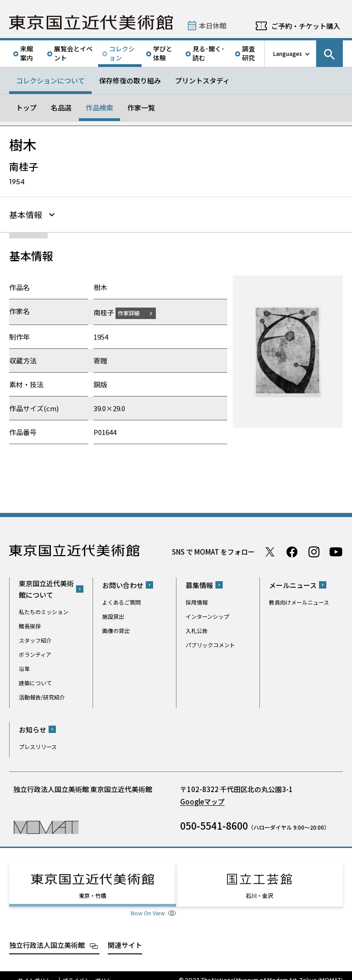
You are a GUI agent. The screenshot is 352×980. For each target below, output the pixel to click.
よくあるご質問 (121, 601)
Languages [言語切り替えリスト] (288, 53)
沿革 (24, 667)
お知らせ (33, 728)
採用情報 (197, 601)
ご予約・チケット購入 (306, 26)
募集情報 (199, 584)
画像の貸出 (116, 629)
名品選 (61, 107)
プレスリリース (38, 745)
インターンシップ (207, 615)
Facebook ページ (292, 551)
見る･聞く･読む (209, 53)
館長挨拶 (30, 625)
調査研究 (248, 53)
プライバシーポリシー (90, 971)
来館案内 (27, 53)
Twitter (270, 551)
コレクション (122, 53)
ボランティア (35, 653)
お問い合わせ (123, 584)
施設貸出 (113, 615)
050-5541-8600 (214, 824)
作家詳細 (134, 311)
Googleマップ (202, 800)
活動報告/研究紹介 (42, 696)
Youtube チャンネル (336, 551)
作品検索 (99, 107)
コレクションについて (50, 80)
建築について (35, 681)
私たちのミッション (44, 610)
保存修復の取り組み (130, 80)
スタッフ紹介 (35, 639)
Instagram (314, 551)
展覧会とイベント (73, 53)
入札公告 (197, 629)
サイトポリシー (37, 971)
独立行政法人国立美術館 (47, 935)
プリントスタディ (202, 80)
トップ (26, 107)
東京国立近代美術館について (46, 588)
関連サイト (125, 935)
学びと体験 (163, 53)
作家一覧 (141, 107)
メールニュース (293, 584)
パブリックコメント (210, 643)
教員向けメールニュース (299, 601)
